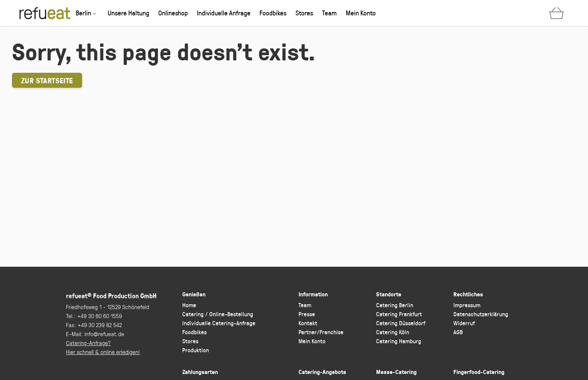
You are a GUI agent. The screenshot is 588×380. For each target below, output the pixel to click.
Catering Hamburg (399, 341)
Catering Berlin (395, 305)
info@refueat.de (104, 334)
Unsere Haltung (128, 13)
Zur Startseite (47, 80)
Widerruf (464, 323)
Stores (304, 13)
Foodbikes (273, 13)
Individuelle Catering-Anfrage (219, 323)
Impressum (467, 305)
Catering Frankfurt (399, 314)
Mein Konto (361, 13)
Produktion (196, 350)
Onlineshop (173, 13)
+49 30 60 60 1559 (100, 316)
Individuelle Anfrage (224, 13)
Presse (307, 314)
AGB (458, 332)
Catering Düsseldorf (401, 323)
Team (329, 13)
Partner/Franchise (321, 332)
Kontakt (308, 323)
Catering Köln (393, 332)
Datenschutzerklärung (481, 314)
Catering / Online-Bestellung (218, 314)
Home (189, 305)
